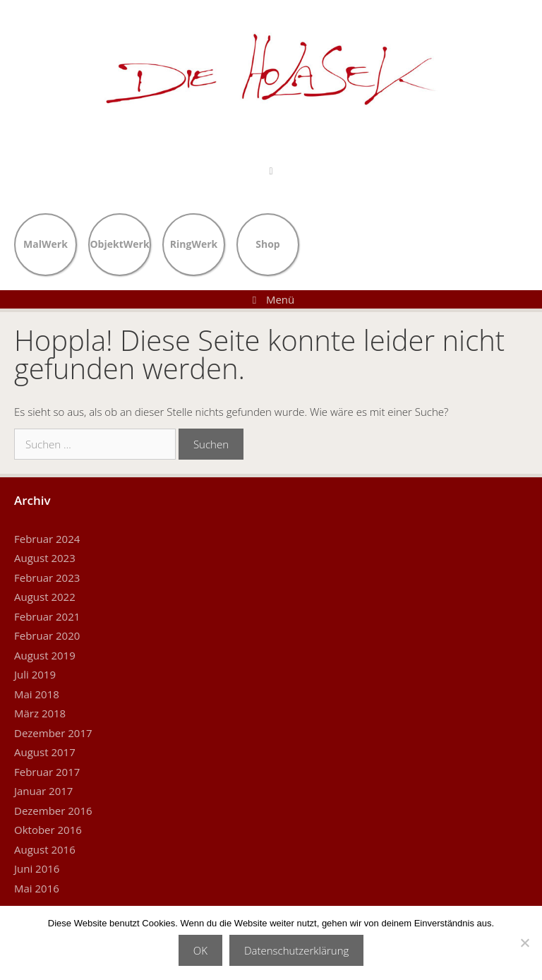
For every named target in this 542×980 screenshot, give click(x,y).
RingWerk (194, 243)
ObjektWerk (119, 243)
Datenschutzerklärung (296, 950)
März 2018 (40, 713)
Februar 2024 (47, 539)
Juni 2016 (37, 868)
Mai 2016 (37, 888)
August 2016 (45, 849)
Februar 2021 (47, 616)
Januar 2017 (43, 791)
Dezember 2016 (53, 811)
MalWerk (46, 243)
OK (200, 950)
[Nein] (524, 943)
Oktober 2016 (48, 830)
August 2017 (45, 752)
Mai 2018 (37, 694)
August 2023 (45, 558)
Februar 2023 (47, 578)
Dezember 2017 (53, 733)
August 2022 (45, 597)
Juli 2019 (35, 674)
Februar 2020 (47, 635)
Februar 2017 (47, 772)
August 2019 (45, 655)
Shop (267, 243)
